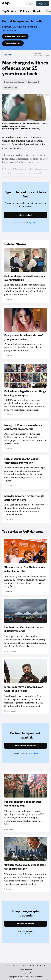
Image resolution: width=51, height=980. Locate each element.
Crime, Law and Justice (14, 82)
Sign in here (33, 223)
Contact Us (41, 966)
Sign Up (43, 3)
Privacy (16, 966)
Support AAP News (26, 924)
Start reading (26, 215)
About (32, 966)
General (8, 55)
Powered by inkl (26, 973)
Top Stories (9, 11)
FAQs (24, 966)
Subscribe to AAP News (15, 36)
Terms (8, 966)
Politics (24, 11)
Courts (37, 11)
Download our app (13, 43)
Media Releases (26, 969)
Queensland (33, 82)
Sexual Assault (10, 87)
